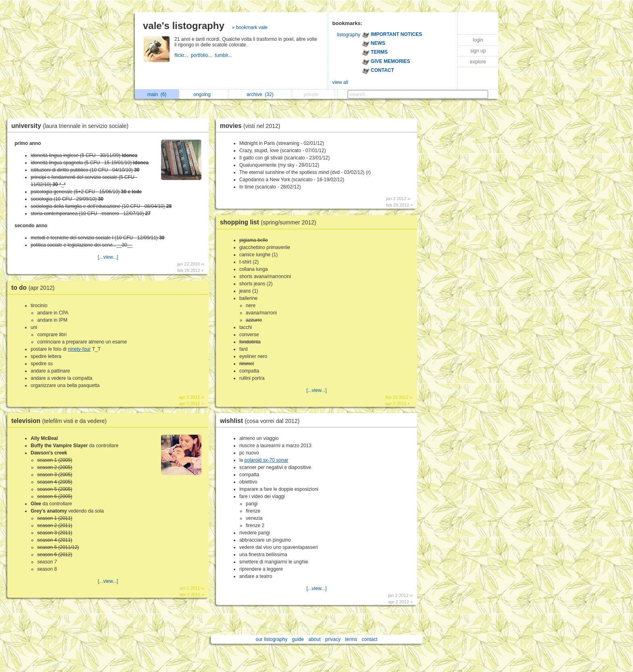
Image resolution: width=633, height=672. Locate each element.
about (314, 639)
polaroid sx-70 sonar (266, 460)
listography (349, 35)
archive (260, 94)
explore (478, 62)
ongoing (204, 94)
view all (340, 82)
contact (370, 639)
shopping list (270, 222)
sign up (478, 51)
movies (252, 126)
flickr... (183, 55)
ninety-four (79, 349)
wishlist (262, 421)
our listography (271, 639)
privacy (333, 639)
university (72, 126)
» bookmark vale (249, 27)
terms (351, 639)
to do (35, 288)
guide (298, 639)
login (478, 40)
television (61, 421)
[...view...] (108, 257)
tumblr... (224, 55)
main (157, 94)
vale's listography (184, 26)
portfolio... (203, 55)
